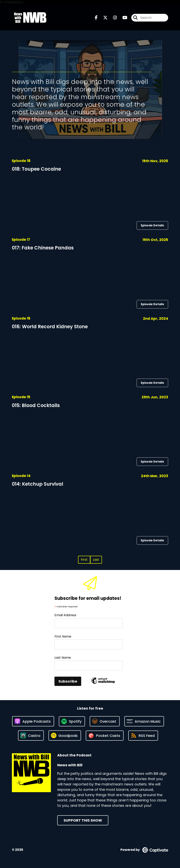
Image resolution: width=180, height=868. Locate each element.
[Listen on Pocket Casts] (105, 736)
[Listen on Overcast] (105, 721)
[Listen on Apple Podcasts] (33, 721)
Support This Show (83, 820)
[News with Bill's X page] (103, 18)
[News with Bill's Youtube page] (122, 18)
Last (96, 560)
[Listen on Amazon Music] (144, 721)
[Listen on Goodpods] (65, 735)
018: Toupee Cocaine (36, 169)
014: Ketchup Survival (38, 484)
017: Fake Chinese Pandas (43, 248)
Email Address (65, 615)
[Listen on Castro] (31, 735)
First (84, 560)
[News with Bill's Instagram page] (113, 18)
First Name (63, 636)
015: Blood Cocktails (36, 405)
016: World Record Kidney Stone (50, 327)
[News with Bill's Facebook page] (96, 18)
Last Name (63, 658)
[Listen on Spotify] (72, 721)
